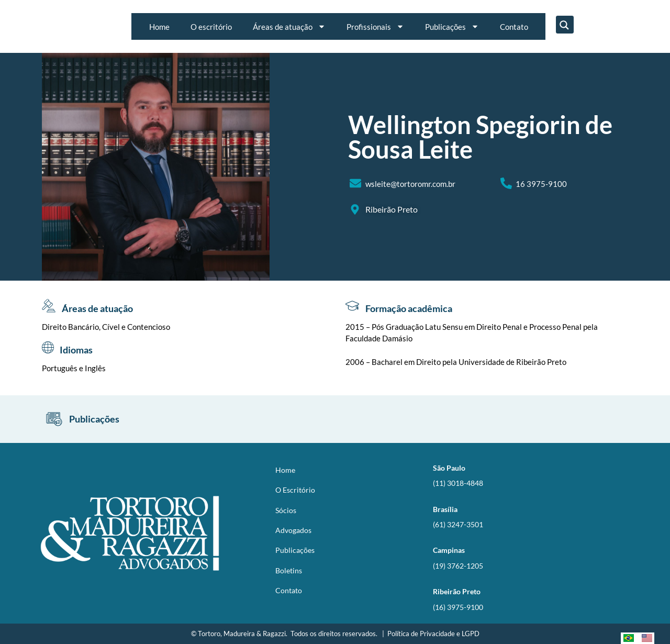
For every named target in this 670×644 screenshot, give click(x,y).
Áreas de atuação (289, 26)
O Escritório (295, 490)
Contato (514, 27)
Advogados (293, 530)
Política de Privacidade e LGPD (433, 634)
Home (159, 27)
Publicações (452, 26)
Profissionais (375, 26)
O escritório (211, 27)
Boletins (289, 570)
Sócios (286, 510)
